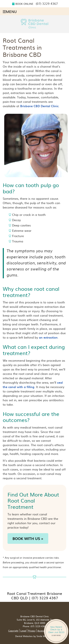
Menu (10, 11)
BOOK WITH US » (28, 538)
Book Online (23, 4)
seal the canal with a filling (33, 385)
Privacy (32, 631)
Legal (23, 631)
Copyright (13, 631)
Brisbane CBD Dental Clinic (39, 106)
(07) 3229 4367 (47, 3)
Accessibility (44, 631)
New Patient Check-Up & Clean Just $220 (56, 631)
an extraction (48, 337)
